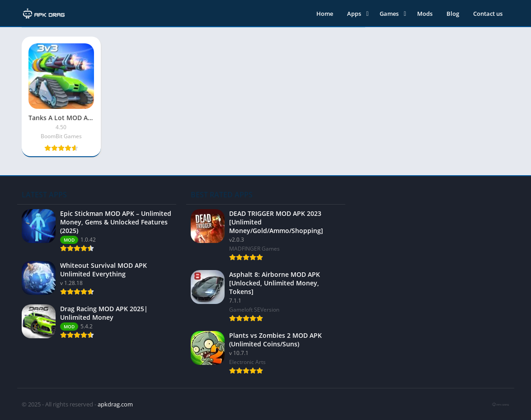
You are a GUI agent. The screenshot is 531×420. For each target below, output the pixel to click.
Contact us (488, 14)
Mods (425, 14)
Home (325, 14)
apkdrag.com (115, 404)
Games (389, 14)
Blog (453, 14)
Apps (354, 14)
